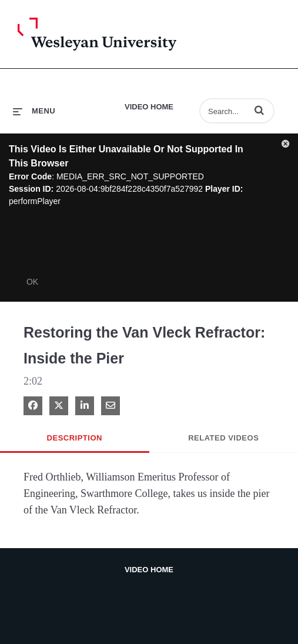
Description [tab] (75, 438)
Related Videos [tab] (223, 438)
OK (32, 282)
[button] (259, 110)
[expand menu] (34, 111)
